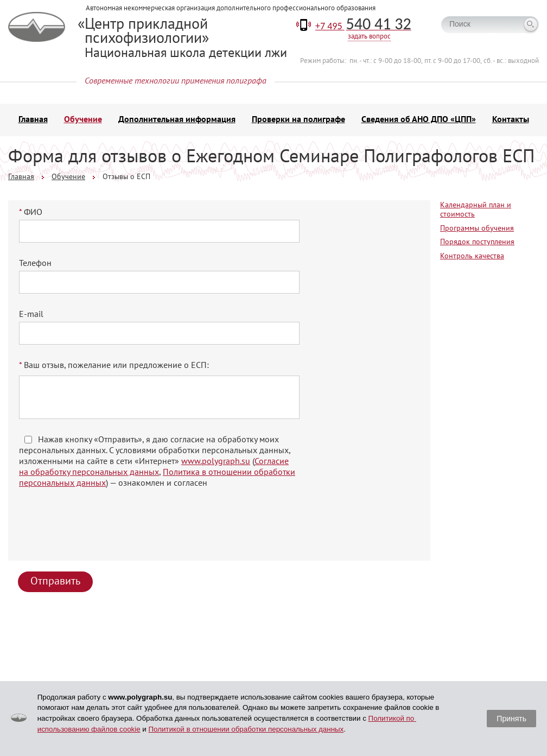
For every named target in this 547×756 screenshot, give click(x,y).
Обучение (83, 119)
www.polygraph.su (216, 461)
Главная (33, 119)
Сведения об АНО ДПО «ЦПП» (419, 119)
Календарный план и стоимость (476, 209)
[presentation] (103, 529)
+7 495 (363, 26)
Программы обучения (477, 228)
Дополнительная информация (177, 119)
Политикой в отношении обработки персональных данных (246, 729)
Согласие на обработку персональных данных (154, 466)
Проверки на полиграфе (298, 119)
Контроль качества (472, 256)
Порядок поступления (477, 242)
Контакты (511, 119)
